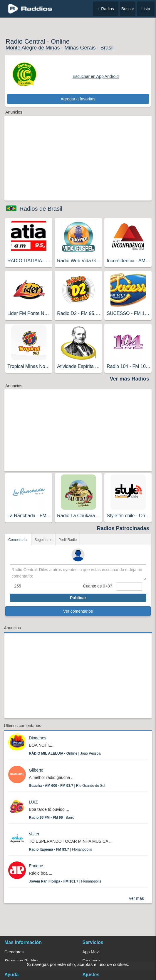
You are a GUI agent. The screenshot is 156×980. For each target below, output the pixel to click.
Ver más (136, 898)
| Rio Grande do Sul (67, 786)
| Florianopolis (60, 849)
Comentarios (18, 540)
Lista (146, 9)
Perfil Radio (68, 540)
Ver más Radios (130, 379)
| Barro (52, 818)
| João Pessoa (65, 753)
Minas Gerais (80, 48)
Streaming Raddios (22, 961)
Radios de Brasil (41, 209)
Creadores (14, 952)
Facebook (92, 961)
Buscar (128, 9)
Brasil (107, 48)
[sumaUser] (129, 587)
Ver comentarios (78, 611)
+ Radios (106, 9)
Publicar (78, 598)
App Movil (92, 952)
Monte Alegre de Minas (33, 48)
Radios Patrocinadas (123, 528)
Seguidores (43, 540)
